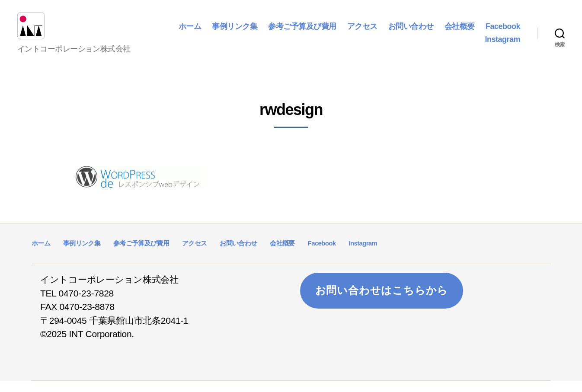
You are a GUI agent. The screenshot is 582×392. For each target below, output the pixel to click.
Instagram (502, 45)
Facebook (457, 45)
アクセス (408, 32)
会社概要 (505, 32)
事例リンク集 (280, 32)
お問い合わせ (456, 32)
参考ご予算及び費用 (348, 32)
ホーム (235, 32)
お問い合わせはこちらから (382, 302)
